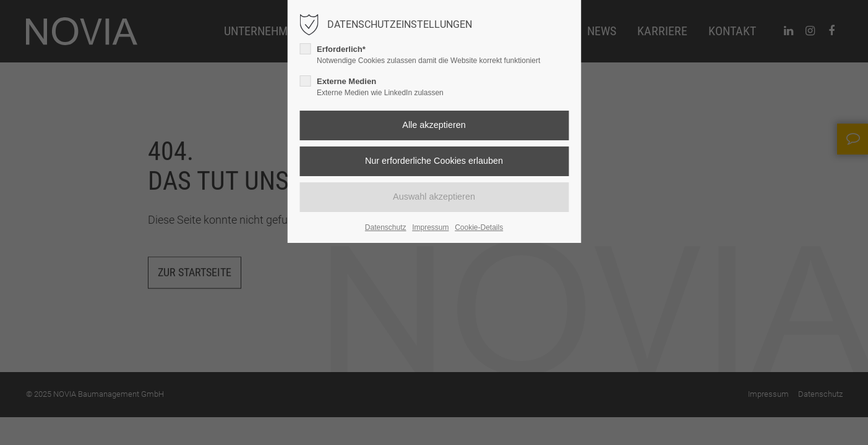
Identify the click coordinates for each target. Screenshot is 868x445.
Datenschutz (386, 227)
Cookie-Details (479, 227)
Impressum (430, 227)
